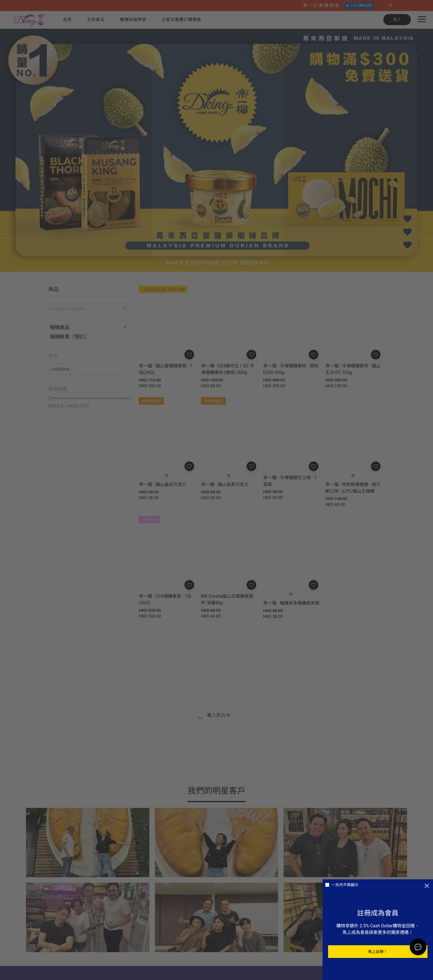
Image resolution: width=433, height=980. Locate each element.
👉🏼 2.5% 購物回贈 (359, 6)
